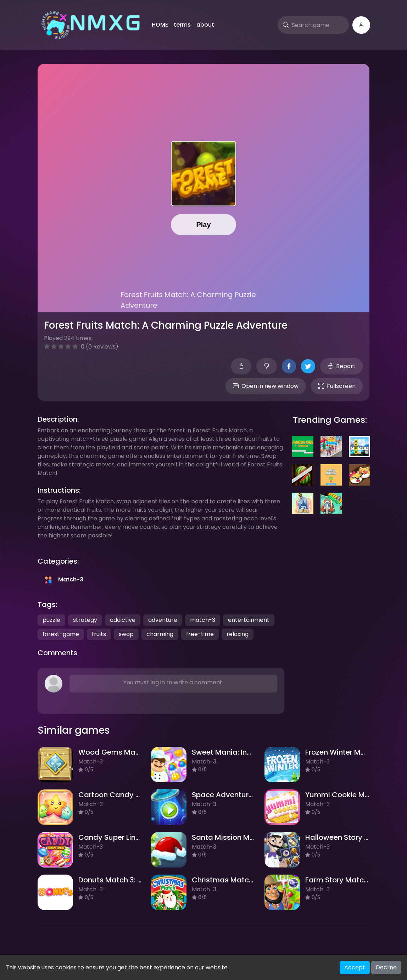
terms (182, 25)
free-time (200, 634)
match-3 (203, 620)
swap (126, 634)
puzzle (51, 620)
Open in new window (266, 386)
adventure (163, 620)
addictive (123, 620)
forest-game (61, 634)
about (205, 25)
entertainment (249, 620)
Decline (386, 967)
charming (160, 634)
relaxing (238, 634)
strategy (85, 620)
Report (342, 366)
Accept (355, 967)
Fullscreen (337, 386)
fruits (99, 634)
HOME (160, 25)
